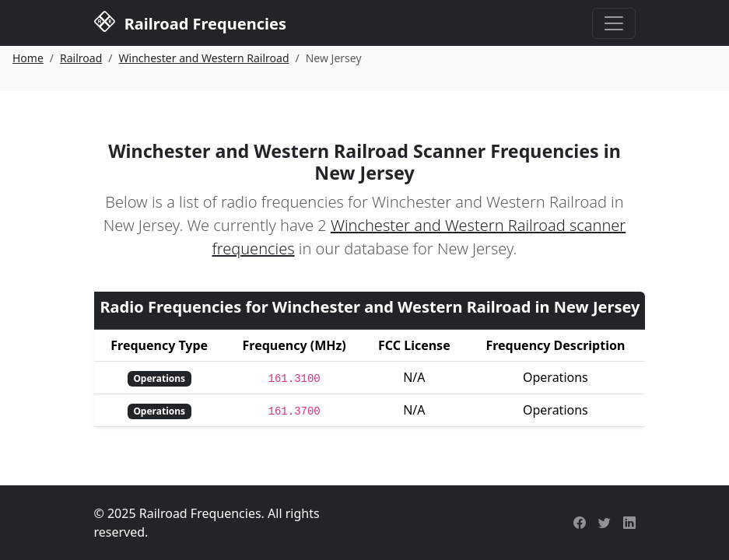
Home (28, 58)
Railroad (81, 58)
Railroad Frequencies (190, 22)
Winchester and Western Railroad (204, 58)
